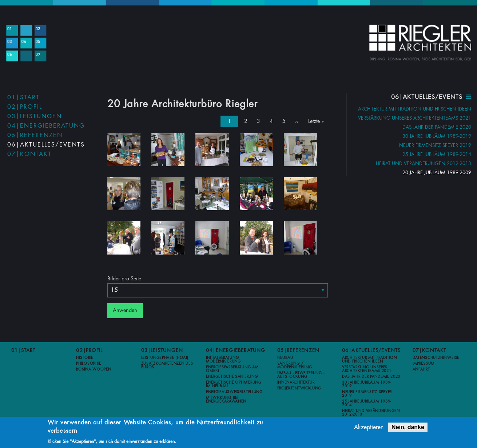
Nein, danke (408, 428)
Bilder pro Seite (124, 278)
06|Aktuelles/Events (46, 145)
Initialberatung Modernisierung (223, 359)
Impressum (424, 363)
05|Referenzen (35, 135)
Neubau (285, 357)
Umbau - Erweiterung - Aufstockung (301, 374)
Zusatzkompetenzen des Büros (167, 365)
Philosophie (89, 363)
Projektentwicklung (299, 388)
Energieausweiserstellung (234, 391)
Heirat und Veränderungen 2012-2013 (424, 163)
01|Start (23, 97)
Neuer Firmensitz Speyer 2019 (435, 145)
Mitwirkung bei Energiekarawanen (226, 399)
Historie (85, 357)
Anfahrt (421, 369)
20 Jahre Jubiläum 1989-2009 (437, 173)
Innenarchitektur (296, 382)
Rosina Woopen (94, 369)
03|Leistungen (35, 116)
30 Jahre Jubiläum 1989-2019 (437, 136)
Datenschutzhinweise (436, 357)
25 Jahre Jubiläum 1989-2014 (437, 154)
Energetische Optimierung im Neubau (234, 384)
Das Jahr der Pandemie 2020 (437, 127)
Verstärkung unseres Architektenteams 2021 (415, 118)
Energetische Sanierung (232, 376)
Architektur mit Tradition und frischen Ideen (415, 109)
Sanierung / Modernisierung (295, 365)
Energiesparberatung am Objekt (232, 368)
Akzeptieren (369, 428)
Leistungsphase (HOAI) (165, 357)
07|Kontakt (29, 154)
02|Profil (25, 107)
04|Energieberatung (46, 126)
